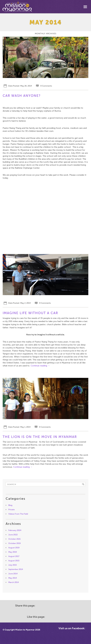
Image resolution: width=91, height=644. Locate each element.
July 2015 (13, 565)
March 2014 (14, 582)
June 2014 (13, 574)
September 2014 (16, 569)
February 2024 (15, 530)
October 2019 (15, 543)
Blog (10, 505)
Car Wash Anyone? (22, 96)
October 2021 (14, 539)
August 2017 (14, 556)
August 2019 (14, 548)
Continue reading (40, 366)
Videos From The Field (18, 514)
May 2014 (13, 578)
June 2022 (13, 535)
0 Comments (46, 86)
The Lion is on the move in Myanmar (40, 437)
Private (11, 510)
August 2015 (14, 561)
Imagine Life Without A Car (30, 313)
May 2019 (13, 552)
